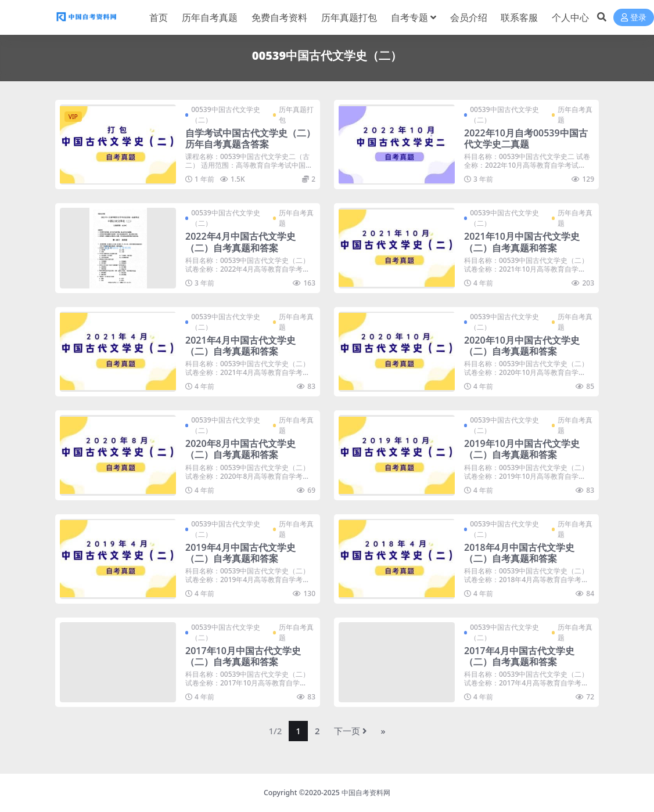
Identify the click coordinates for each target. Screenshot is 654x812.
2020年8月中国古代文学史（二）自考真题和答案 (240, 449)
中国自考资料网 (366, 793)
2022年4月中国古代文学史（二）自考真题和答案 (240, 242)
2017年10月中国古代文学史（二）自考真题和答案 (243, 656)
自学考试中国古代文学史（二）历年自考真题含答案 (250, 138)
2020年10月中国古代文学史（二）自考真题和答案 (522, 346)
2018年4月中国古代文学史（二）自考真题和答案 (519, 553)
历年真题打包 (296, 115)
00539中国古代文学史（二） (225, 115)
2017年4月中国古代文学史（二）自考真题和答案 (519, 656)
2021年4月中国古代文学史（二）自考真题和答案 (240, 346)
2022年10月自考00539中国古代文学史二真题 (526, 138)
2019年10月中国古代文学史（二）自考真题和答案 (522, 449)
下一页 (351, 731)
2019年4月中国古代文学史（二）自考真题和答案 (240, 553)
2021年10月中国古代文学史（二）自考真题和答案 (522, 242)
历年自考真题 (575, 115)
